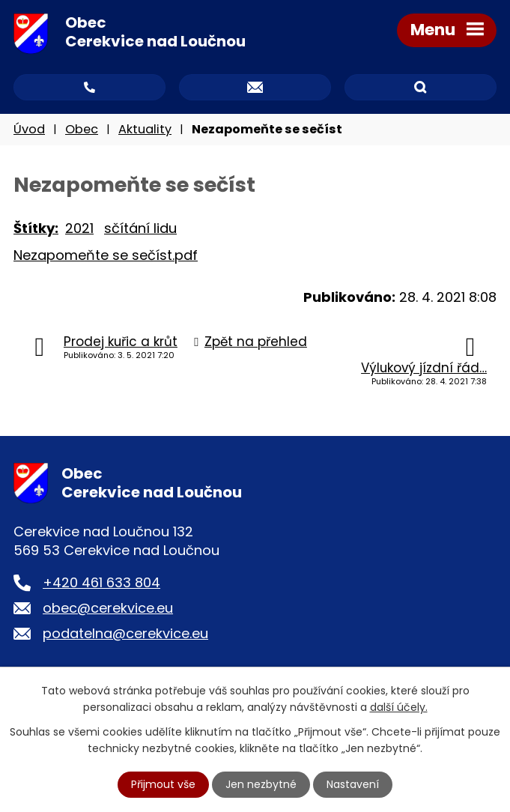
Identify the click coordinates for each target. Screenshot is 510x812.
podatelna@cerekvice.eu (125, 633)
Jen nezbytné (261, 784)
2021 (79, 228)
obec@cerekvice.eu (108, 608)
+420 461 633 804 (101, 582)
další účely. (399, 707)
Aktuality (145, 129)
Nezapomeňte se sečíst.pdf (106, 255)
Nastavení (353, 784)
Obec (82, 129)
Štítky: (36, 228)
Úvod (29, 129)
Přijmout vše (163, 784)
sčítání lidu (140, 228)
